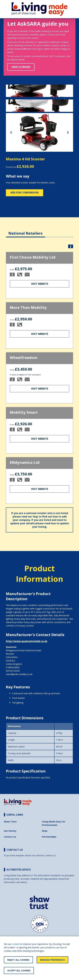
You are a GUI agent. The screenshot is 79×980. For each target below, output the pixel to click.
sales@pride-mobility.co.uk (19, 674)
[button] (11, 132)
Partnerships (49, 837)
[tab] (25, 231)
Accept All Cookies (19, 970)
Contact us (10, 837)
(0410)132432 (13, 671)
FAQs (45, 831)
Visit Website (40, 284)
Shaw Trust (10, 822)
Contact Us (50, 855)
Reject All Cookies (18, 960)
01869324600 (13, 667)
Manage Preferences (52, 960)
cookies (16, 944)
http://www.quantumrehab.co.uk (27, 641)
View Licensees (21, 67)
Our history (10, 831)
